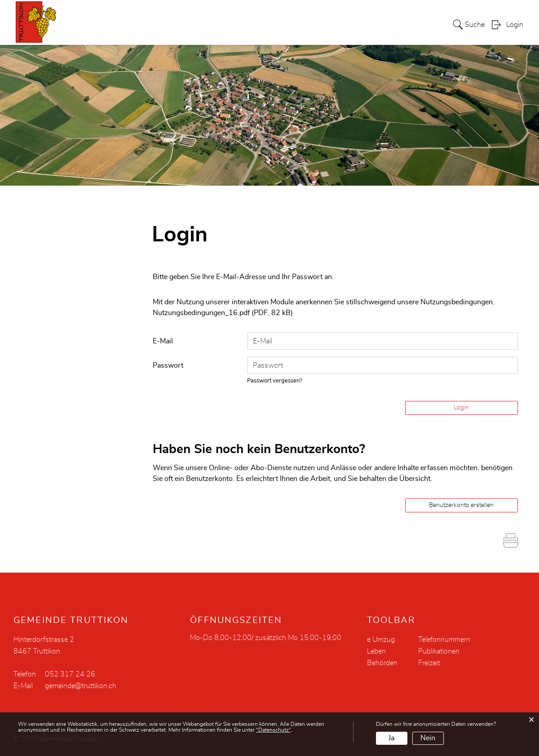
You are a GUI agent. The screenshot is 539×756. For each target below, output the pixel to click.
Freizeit (429, 663)
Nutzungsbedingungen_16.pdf (201, 313)
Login (515, 25)
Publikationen (439, 651)
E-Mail (163, 341)
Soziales (341, 24)
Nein (428, 738)
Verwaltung (297, 24)
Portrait (224, 24)
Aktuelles (186, 24)
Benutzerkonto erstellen (461, 505)
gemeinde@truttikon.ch (81, 686)
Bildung (378, 24)
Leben (411, 24)
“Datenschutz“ (273, 730)
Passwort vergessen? (275, 381)
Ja (391, 738)
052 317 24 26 (70, 674)
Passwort (168, 365)
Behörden (382, 663)
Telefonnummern (444, 640)
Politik (257, 24)
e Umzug (381, 640)
